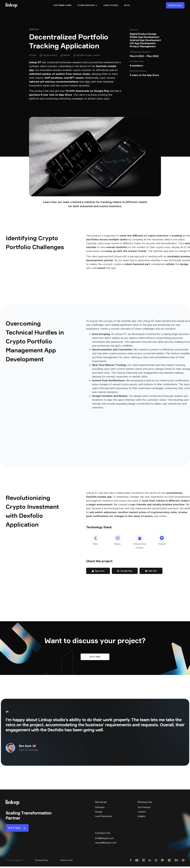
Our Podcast (144, 807)
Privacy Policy (42, 860)
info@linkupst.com (104, 838)
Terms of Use (66, 860)
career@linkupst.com (106, 843)
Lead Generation (104, 816)
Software (100, 807)
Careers (142, 812)
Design (99, 812)
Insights (142, 816)
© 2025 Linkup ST (14, 860)
